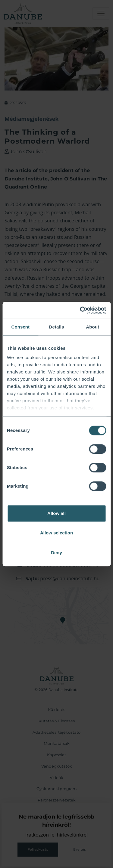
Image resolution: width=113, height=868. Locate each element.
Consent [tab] (20, 327)
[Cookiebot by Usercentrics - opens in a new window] (80, 310)
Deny (56, 553)
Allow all (56, 513)
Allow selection (56, 533)
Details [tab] (57, 327)
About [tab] (93, 327)
